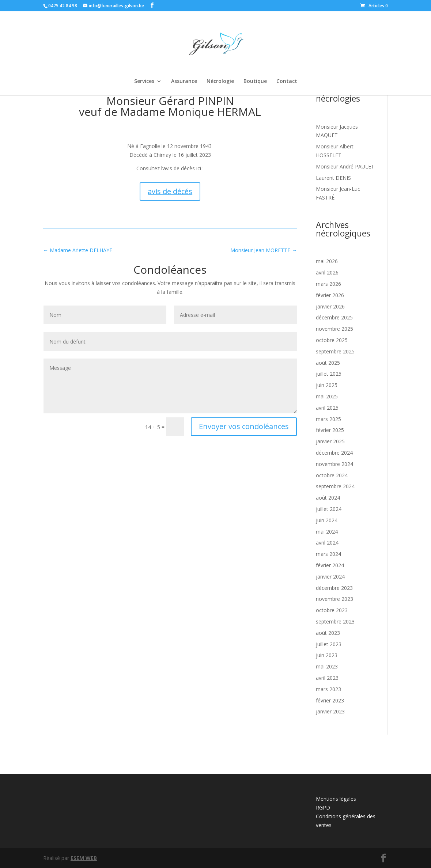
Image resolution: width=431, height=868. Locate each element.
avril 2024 (327, 543)
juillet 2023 (329, 644)
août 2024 (328, 498)
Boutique (255, 82)
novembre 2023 (334, 599)
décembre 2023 (334, 588)
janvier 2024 (330, 577)
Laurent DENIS (333, 178)
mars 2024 (328, 554)
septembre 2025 (335, 351)
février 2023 (330, 700)
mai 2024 (327, 532)
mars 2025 (328, 419)
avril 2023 (327, 678)
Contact (287, 82)
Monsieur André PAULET (345, 166)
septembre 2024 (335, 486)
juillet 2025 (329, 374)
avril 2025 (327, 408)
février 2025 (330, 430)
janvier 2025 (330, 441)
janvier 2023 (330, 711)
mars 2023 (328, 689)
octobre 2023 (332, 610)
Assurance (184, 82)
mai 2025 (327, 396)
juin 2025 (327, 385)
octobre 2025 (332, 340)
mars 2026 (328, 284)
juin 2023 (327, 655)
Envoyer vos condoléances (244, 426)
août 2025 (328, 363)
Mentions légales (336, 799)
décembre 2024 (334, 453)
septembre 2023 (335, 621)
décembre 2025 (334, 317)
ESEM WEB (84, 858)
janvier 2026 (330, 306)
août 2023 (328, 633)
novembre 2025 (334, 329)
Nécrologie (220, 82)
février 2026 (330, 295)
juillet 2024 (329, 509)
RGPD (323, 808)
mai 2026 (327, 261)
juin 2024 (327, 520)
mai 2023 (327, 666)
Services (144, 82)
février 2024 (330, 565)
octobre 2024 (332, 475)
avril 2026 (327, 272)
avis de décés (170, 191)
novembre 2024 (334, 464)
